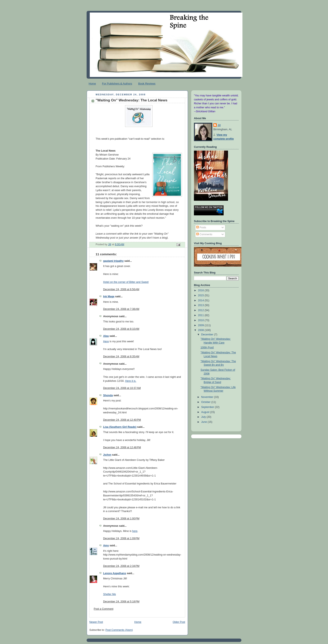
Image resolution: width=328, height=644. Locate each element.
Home (92, 84)
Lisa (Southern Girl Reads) (120, 427)
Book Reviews (147, 84)
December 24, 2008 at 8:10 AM (121, 329)
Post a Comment (104, 609)
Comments (204, 234)
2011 (201, 315)
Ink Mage (109, 296)
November (208, 397)
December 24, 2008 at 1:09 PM (121, 538)
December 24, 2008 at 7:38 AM (121, 309)
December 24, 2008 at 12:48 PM (122, 447)
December (208, 335)
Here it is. (131, 381)
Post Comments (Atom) (119, 630)
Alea (106, 336)
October (206, 402)
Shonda (108, 395)
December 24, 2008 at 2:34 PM (121, 566)
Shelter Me (110, 594)
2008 (201, 330)
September (208, 407)
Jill (219, 125)
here (135, 531)
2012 (201, 310)
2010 (201, 320)
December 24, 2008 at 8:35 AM (121, 356)
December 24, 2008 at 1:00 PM (121, 519)
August (206, 412)
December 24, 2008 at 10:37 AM (122, 388)
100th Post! (207, 348)
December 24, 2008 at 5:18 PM (121, 602)
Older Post (179, 622)
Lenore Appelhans (115, 573)
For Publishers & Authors (117, 84)
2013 (201, 305)
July (204, 417)
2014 (201, 300)
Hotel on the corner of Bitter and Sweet (126, 282)
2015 (201, 295)
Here (106, 302)
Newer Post (96, 622)
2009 (201, 325)
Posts (201, 227)
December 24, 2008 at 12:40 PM (122, 420)
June (204, 422)
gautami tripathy (113, 261)
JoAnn (107, 455)
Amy (106, 546)
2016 (201, 290)
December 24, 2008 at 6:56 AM (121, 289)
